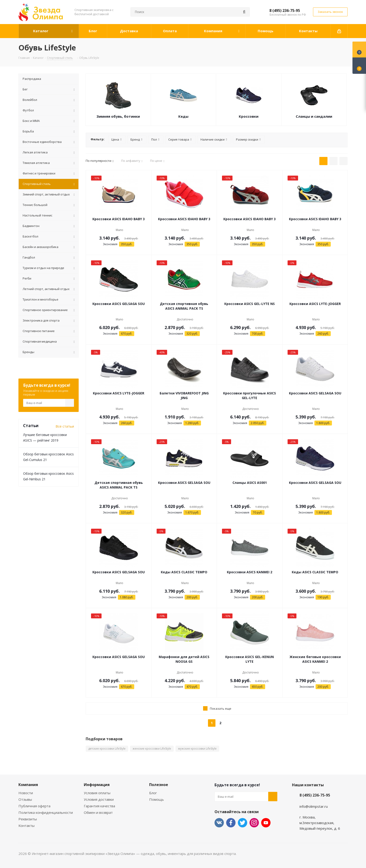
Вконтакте (219, 823)
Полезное (159, 785)
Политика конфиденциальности (46, 812)
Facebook (231, 823)
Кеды (183, 116)
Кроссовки (249, 116)
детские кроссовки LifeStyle (107, 749)
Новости (26, 793)
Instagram (254, 823)
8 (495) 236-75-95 (285, 11)
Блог (153, 793)
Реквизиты (28, 819)
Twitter (243, 823)
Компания (28, 785)
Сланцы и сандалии (314, 116)
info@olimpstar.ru (314, 806)
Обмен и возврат (98, 812)
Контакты (26, 825)
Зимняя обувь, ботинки (118, 116)
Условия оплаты (97, 793)
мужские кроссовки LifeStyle (197, 749)
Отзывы (25, 799)
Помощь (157, 799)
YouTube (266, 823)
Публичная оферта (34, 806)
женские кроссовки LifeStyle (152, 749)
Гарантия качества (99, 806)
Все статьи (65, 426)
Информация (97, 785)
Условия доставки (99, 799)
